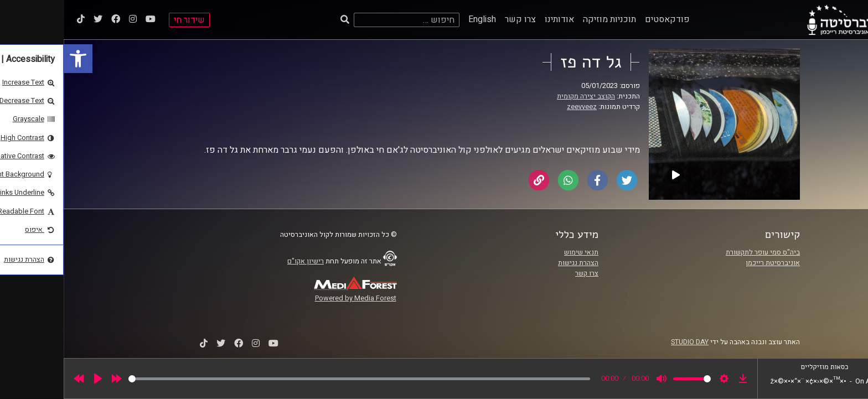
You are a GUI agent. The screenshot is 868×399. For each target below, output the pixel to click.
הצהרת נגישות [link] (515, 263)
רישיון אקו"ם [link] (242, 261)
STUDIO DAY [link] (626, 342)
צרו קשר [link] (457, 19)
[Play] (34, 379)
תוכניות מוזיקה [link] (546, 19)
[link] (14, 59)
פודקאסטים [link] (604, 19)
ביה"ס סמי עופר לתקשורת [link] (699, 252)
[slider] (296, 379)
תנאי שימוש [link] (518, 252)
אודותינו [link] (496, 19)
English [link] (418, 19)
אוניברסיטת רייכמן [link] (709, 263)
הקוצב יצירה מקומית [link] (522, 96)
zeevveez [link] (518, 107)
